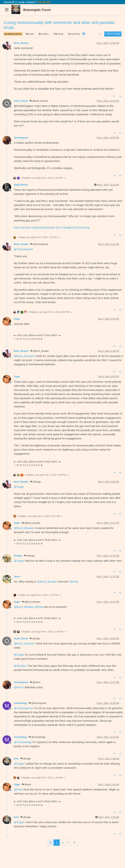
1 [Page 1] (57, 843)
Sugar (17, 319)
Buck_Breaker (21, 43)
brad (16, 759)
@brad (26, 785)
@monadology (37, 737)
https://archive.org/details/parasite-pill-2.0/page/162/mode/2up (52, 227)
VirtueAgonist (21, 138)
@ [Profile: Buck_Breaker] (24, 356)
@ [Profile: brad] (74, 582)
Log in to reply (113, 34)
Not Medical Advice (13, 34)
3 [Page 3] (68, 843)
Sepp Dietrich (21, 185)
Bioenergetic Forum (37, 10)
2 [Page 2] (63, 843)
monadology (20, 703)
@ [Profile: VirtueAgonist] (23, 249)
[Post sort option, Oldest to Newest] (100, 34)
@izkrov (35, 682)
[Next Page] (74, 843)
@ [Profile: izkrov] (19, 687)
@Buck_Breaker (39, 101)
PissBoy (18, 556)
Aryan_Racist (21, 101)
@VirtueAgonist (39, 244)
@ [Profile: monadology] (23, 742)
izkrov (17, 577)
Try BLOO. (44, 2)
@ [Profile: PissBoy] (20, 666)
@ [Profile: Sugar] (19, 487)
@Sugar (36, 482)
